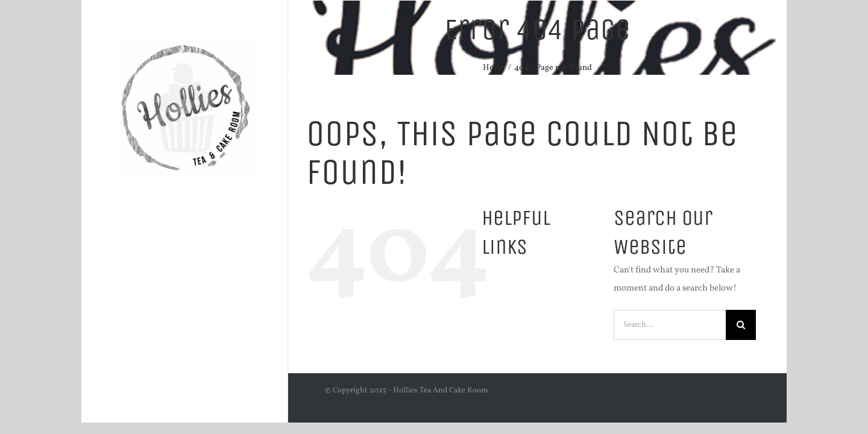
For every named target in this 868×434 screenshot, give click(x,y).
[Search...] (670, 325)
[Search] (741, 325)
